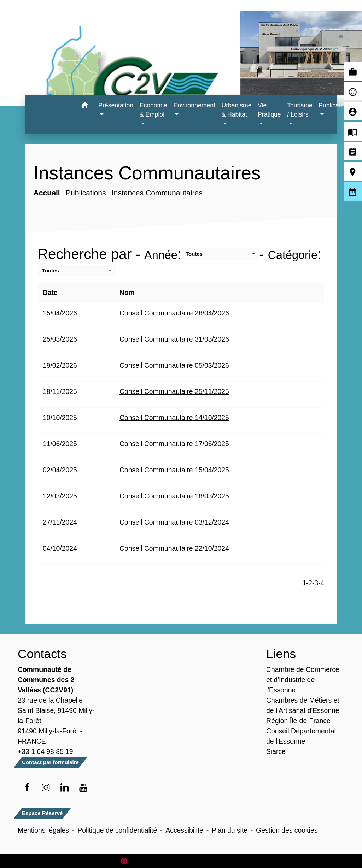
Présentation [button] (116, 105)
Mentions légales (43, 830)
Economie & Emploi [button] (153, 110)
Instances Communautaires (157, 193)
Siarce (276, 751)
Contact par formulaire (50, 762)
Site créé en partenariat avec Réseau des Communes (181, 861)
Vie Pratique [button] (269, 110)
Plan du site (230, 830)
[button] (85, 106)
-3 (315, 583)
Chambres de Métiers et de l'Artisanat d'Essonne (303, 705)
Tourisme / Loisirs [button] (300, 110)
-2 (309, 583)
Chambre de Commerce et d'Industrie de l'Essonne (303, 680)
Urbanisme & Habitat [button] (236, 110)
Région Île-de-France (298, 721)
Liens (281, 654)
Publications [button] (335, 105)
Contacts (42, 654)
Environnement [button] (194, 105)
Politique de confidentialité (117, 830)
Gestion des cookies (287, 830)
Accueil (46, 193)
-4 (321, 583)
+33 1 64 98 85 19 (45, 751)
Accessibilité (184, 830)
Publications (86, 193)
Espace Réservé (42, 813)
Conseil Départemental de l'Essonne (301, 736)
